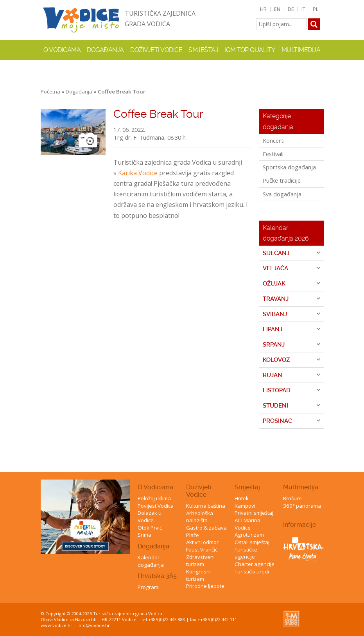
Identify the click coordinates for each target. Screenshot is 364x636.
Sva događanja (282, 194)
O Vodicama (155, 487)
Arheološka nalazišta (200, 517)
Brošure (292, 498)
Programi (149, 587)
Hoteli (241, 498)
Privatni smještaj (254, 513)
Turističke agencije (246, 553)
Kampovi (245, 506)
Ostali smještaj (252, 542)
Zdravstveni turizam (200, 561)
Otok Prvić (150, 528)
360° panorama (302, 506)
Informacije (299, 525)
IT (303, 9)
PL (316, 9)
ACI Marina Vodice (247, 524)
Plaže (193, 535)
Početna (50, 92)
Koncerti (274, 140)
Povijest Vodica (156, 506)
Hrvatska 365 (157, 576)
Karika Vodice (138, 173)
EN (277, 9)
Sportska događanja (289, 167)
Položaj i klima (154, 498)
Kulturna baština (206, 506)
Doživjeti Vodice (199, 491)
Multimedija (301, 487)
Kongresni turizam (198, 575)
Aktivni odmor (202, 542)
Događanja (105, 50)
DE (291, 9)
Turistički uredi (252, 571)
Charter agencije (255, 564)
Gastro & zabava (206, 528)
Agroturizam (249, 535)
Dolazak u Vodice (150, 517)
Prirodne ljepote (205, 586)
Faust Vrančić (202, 550)
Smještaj (247, 487)
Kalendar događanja (151, 561)
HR (263, 9)
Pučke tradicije (282, 180)
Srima (144, 535)
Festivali (273, 154)
